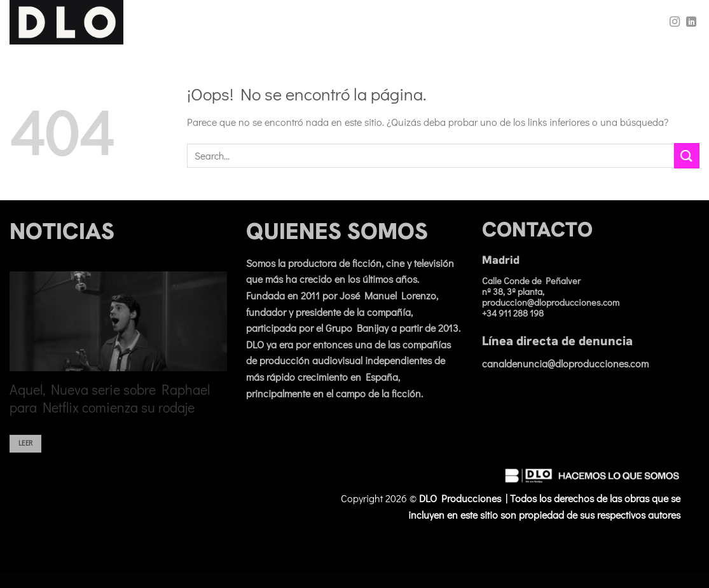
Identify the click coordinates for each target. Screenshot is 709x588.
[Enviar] (687, 155)
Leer (25, 449)
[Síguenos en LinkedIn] (691, 22)
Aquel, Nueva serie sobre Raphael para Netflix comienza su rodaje (110, 405)
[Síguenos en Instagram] (675, 22)
